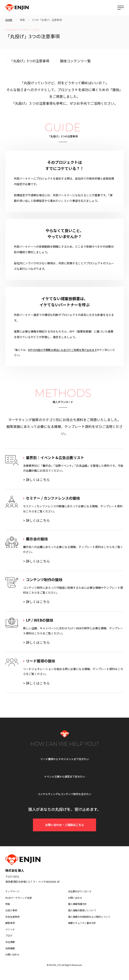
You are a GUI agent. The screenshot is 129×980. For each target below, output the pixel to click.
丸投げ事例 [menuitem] (11, 910)
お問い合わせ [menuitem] (12, 954)
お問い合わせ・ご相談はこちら (65, 825)
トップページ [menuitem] (12, 891)
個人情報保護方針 (77, 904)
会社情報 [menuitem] (10, 942)
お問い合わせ (75, 898)
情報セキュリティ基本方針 (82, 923)
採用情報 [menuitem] (10, 948)
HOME (9, 20)
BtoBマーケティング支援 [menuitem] (19, 898)
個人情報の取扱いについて (82, 910)
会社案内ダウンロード (80, 891)
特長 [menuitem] (8, 904)
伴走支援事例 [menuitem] (12, 917)
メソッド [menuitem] (10, 929)
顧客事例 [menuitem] (10, 923)
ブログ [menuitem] (9, 935)
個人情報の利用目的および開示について (89, 917)
